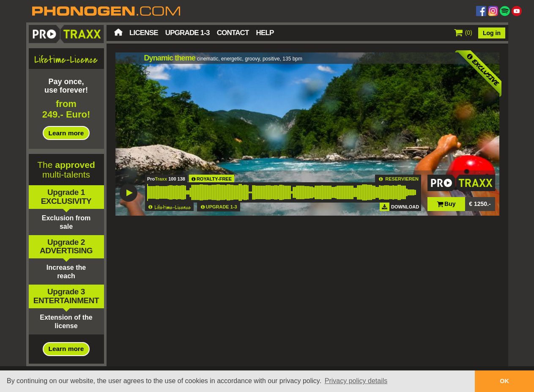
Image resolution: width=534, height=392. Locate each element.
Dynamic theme (170, 58)
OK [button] (504, 381)
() (463, 33)
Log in (492, 33)
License (144, 33)
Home (118, 32)
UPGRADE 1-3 (222, 207)
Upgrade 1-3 (188, 33)
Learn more (66, 133)
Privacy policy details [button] (356, 381)
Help (265, 33)
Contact (233, 33)
